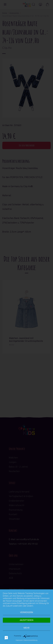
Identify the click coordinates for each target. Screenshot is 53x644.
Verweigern (27, 612)
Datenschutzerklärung (31, 640)
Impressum (19, 640)
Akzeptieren (26, 620)
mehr (27, 628)
